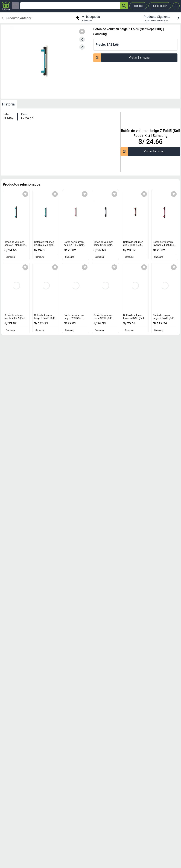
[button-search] (124, 6)
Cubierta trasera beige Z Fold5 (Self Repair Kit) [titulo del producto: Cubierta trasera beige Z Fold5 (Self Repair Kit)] (45, 318)
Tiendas (138, 6)
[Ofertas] (70, 6)
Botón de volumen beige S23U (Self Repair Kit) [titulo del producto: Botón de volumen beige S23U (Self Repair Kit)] (103, 245)
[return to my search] (87, 18)
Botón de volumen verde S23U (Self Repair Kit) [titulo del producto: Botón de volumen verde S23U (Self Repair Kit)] (103, 318)
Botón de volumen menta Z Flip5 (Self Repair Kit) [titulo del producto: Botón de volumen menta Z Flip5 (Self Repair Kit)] (16, 318)
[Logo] (6, 6)
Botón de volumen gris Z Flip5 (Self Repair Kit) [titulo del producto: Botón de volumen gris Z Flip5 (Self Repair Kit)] (133, 245)
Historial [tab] (9, 104)
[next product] (162, 18)
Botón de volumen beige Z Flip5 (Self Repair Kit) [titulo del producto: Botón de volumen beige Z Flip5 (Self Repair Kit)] (75, 245)
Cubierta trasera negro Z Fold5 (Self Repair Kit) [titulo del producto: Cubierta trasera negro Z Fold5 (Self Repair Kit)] (164, 318)
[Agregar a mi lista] (25, 194)
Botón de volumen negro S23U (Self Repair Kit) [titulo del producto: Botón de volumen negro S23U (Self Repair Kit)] (74, 318)
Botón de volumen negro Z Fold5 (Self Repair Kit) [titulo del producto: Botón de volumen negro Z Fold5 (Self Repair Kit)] (16, 245)
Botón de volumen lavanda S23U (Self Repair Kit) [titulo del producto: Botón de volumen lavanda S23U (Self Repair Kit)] (134, 318)
